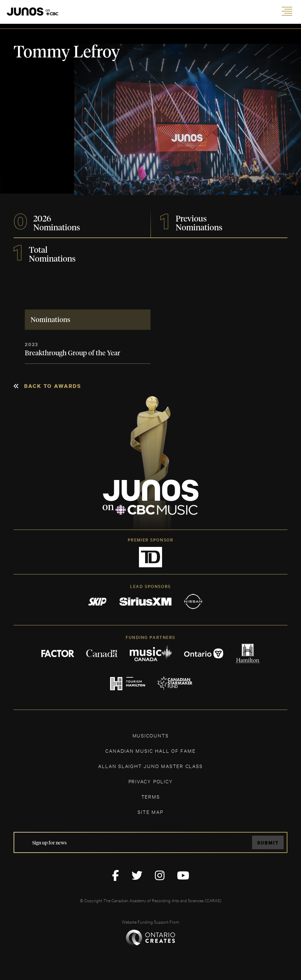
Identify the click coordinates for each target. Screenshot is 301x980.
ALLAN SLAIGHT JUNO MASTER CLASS (150, 766)
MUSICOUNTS (151, 735)
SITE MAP (150, 812)
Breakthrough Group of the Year (73, 353)
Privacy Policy (151, 781)
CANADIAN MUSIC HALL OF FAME (150, 751)
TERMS (151, 796)
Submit (268, 843)
